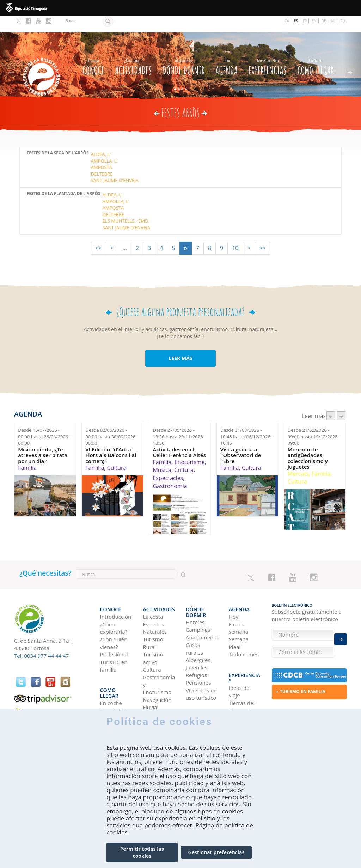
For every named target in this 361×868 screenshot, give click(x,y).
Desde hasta (44, 420)
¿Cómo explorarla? (114, 606)
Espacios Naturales (155, 606)
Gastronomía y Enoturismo (159, 663)
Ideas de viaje (239, 659)
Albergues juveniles (198, 636)
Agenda (227, 48)
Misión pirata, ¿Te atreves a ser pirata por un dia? (43, 438)
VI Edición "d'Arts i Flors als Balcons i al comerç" (111, 438)
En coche (111, 670)
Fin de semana (238, 606)
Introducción (116, 595)
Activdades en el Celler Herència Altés (179, 435)
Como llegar (316, 48)
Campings (198, 602)
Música (162, 453)
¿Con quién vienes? (114, 621)
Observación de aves (158, 696)
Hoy (234, 595)
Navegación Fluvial (157, 681)
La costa (153, 595)
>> (263, 231)
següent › (341, 399)
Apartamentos (202, 610)
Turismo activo (153, 636)
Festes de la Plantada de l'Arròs (63, 177)
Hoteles (195, 595)
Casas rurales (194, 621)
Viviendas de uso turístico (201, 666)
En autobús (114, 678)
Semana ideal (239, 621)
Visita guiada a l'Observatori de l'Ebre (241, 438)
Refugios (196, 648)
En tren (109, 693)
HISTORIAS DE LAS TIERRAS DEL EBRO (244, 704)
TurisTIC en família (114, 644)
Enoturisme (190, 445)
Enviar (341, 635)
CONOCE (93, 48)
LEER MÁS (180, 341)
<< (98, 231)
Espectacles (168, 461)
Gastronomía (170, 469)
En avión (111, 685)
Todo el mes (244, 632)
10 (235, 231)
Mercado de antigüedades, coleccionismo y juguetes (308, 441)
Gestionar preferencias (216, 852)
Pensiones (198, 655)
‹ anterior (331, 399)
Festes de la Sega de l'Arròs (58, 136)
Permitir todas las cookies (142, 852)
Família (27, 451)
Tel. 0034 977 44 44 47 (41, 639)
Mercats (298, 457)
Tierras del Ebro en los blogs (243, 678)
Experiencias (268, 48)
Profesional (114, 632)
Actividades (133, 48)
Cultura (117, 451)
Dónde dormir (183, 48)
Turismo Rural (153, 621)
